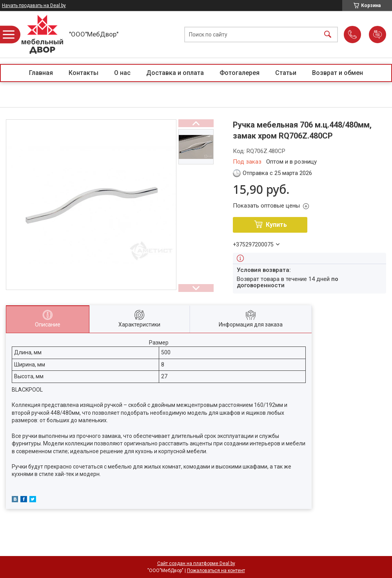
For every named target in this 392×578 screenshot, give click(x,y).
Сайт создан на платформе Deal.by (196, 563)
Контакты (83, 73)
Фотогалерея (240, 73)
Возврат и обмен (338, 73)
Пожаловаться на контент (216, 571)
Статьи (286, 73)
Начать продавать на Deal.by (34, 5)
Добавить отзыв (377, 35)
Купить (276, 225)
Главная (41, 73)
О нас (122, 73)
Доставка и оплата (175, 73)
